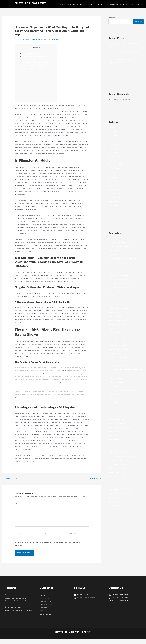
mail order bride (117, 423)
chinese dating (116, 316)
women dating (115, 509)
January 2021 (115, 198)
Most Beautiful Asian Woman (123, 460)
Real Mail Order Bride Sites (123, 472)
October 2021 (116, 161)
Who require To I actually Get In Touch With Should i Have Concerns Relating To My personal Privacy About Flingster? (38, 63)
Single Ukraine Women (119, 489)
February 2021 (116, 194)
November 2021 (116, 157)
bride (111, 304)
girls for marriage (118, 345)
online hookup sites (118, 464)
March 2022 (115, 140)
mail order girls (117, 435)
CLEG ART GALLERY (30, 3)
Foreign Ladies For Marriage (123, 337)
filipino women (115, 333)
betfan (112, 296)
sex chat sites (116, 485)
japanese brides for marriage (123, 394)
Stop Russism (115, 493)
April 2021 (114, 185)
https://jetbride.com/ (119, 366)
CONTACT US (137, 4)
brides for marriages (119, 308)
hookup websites (117, 362)
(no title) (113, 67)
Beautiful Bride (116, 263)
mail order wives (117, 444)
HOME (62, 4)
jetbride (113, 402)
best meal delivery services (122, 284)
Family (111, 329)
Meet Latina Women (118, 456)
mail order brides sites (120, 431)
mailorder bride (116, 448)
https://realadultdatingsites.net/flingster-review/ (39, 115)
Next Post (95, 482)
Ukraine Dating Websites (121, 497)
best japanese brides (119, 275)
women (112, 505)
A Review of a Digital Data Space (125, 71)
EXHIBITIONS (102, 4)
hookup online (115, 354)
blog (111, 300)
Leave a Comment (23, 39)
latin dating (114, 411)
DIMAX (88, 637)
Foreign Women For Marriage (123, 341)
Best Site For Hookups (120, 292)
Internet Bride (116, 382)
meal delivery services (120, 452)
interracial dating (117, 390)
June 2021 (114, 177)
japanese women (116, 398)
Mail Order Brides (118, 427)
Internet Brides (116, 386)
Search (112, 17)
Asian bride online (118, 255)
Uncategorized (116, 501)
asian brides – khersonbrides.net (125, 259)
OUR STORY (72, 4)
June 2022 (114, 128)
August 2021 (115, 169)
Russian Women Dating (120, 481)
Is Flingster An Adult (33, 54)
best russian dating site (121, 288)
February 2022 (116, 144)
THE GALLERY (87, 4)
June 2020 (114, 206)
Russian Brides (116, 477)
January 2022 (115, 149)
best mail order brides (120, 280)
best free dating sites (120, 271)
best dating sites (117, 267)
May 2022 (113, 132)
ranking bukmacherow (119, 468)
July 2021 (114, 173)
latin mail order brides (120, 415)
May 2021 (113, 181)
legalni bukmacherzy (119, 419)
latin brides (114, 407)
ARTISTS (114, 4)
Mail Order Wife (116, 439)
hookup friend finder (119, 349)
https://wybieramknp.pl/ (120, 378)
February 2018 (116, 210)
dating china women (118, 325)
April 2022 (114, 136)
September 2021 (117, 165)
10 (110, 239)
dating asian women (118, 321)
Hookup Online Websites (121, 358)
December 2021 (116, 153)
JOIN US (125, 4)
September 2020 (117, 202)
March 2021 (115, 190)
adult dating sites (42, 39)
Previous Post (11, 482)
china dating (115, 312)
